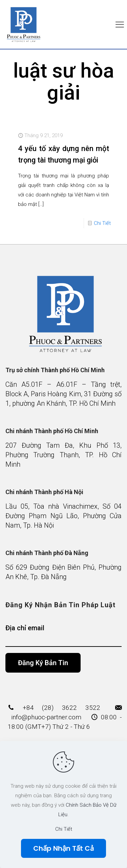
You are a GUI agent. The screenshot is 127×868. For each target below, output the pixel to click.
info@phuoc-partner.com (46, 717)
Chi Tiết (102, 223)
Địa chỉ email (64, 635)
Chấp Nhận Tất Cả (63, 848)
